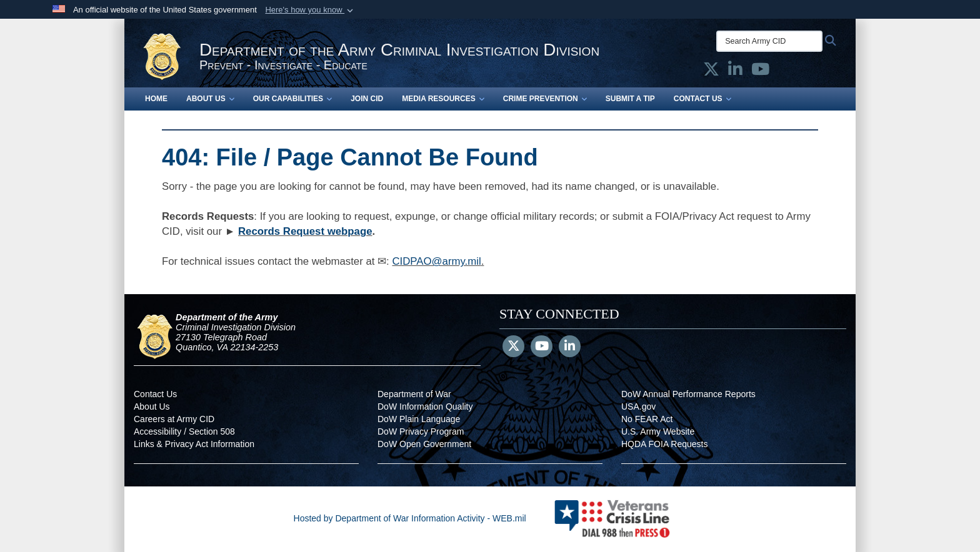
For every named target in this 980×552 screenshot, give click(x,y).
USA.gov (638, 407)
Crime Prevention (545, 99)
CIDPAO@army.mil (436, 261)
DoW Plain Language (419, 419)
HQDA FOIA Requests (665, 444)
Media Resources (443, 99)
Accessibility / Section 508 (184, 431)
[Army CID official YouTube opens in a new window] (760, 72)
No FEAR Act (647, 419)
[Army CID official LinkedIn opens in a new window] (735, 72)
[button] (310, 10)
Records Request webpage (305, 231)
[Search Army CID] (769, 41)
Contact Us (702, 99)
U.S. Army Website (658, 431)
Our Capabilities (292, 99)
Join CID (367, 99)
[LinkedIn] (570, 347)
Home (156, 99)
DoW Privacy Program (421, 431)
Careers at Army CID (174, 419)
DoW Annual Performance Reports (688, 394)
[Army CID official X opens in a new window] (711, 72)
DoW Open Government (424, 444)
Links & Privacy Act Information (194, 444)
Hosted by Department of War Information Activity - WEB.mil (410, 518)
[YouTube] (542, 347)
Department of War (414, 394)
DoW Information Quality (425, 407)
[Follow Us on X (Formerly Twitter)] (513, 347)
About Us (210, 99)
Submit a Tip (630, 99)
